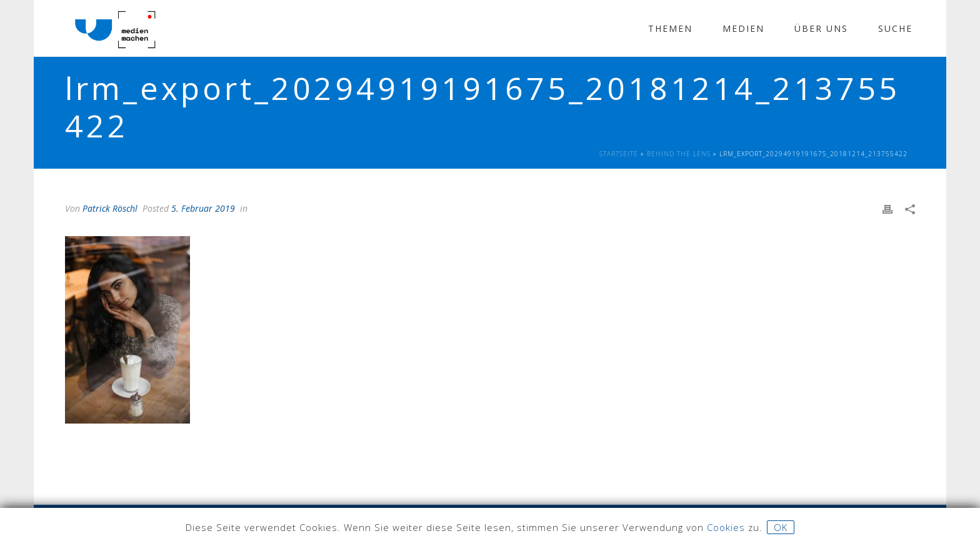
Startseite (619, 154)
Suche (895, 28)
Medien (743, 28)
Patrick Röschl (110, 208)
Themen (670, 28)
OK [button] (781, 527)
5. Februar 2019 (203, 208)
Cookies (726, 527)
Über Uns (821, 28)
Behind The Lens (679, 154)
